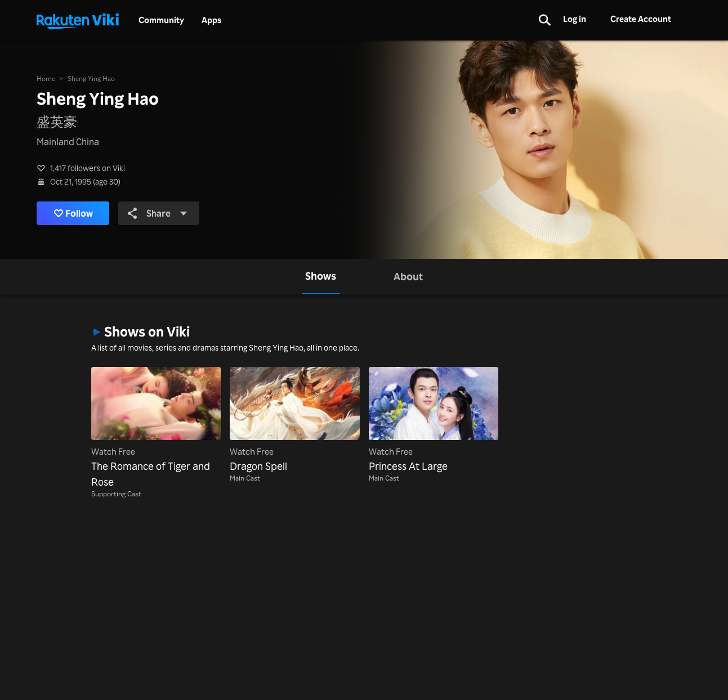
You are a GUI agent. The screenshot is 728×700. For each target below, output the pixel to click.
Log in (575, 19)
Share (158, 213)
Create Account (641, 19)
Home (46, 78)
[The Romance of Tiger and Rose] (156, 428)
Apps (211, 20)
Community (161, 20)
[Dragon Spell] (294, 420)
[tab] (321, 277)
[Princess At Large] (434, 420)
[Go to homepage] (78, 20)
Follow (73, 213)
